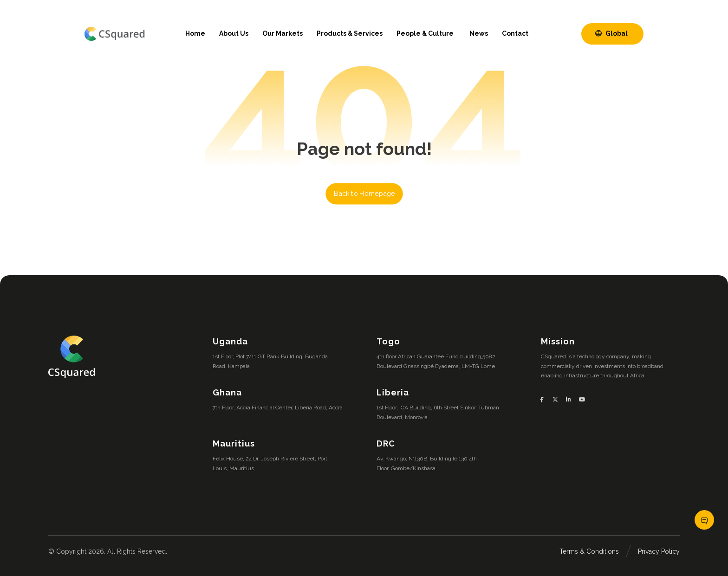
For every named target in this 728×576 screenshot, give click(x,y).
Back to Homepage (364, 194)
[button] (545, 400)
